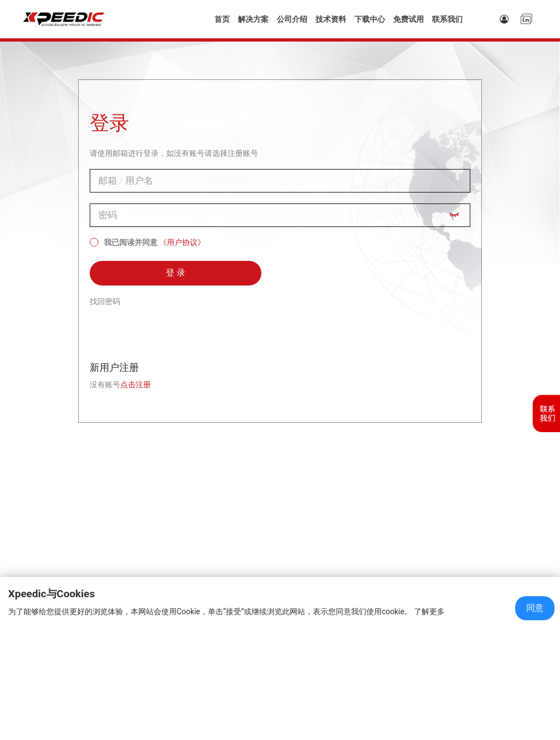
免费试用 (409, 19)
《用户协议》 (182, 242)
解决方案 (253, 19)
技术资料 (331, 19)
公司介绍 (292, 19)
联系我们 (447, 19)
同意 (535, 608)
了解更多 (429, 611)
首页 (222, 19)
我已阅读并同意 (124, 242)
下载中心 (370, 19)
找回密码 (105, 301)
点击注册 (136, 384)
